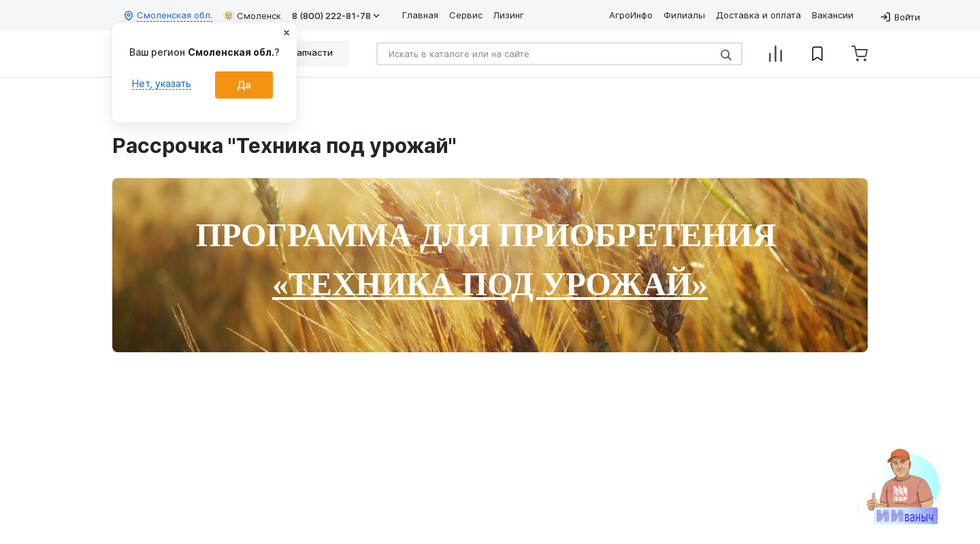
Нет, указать (162, 83)
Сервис (466, 15)
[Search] (559, 54)
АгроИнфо (631, 15)
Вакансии (833, 15)
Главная (420, 15)
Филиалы (684, 15)
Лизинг (509, 15)
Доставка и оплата (758, 15)
